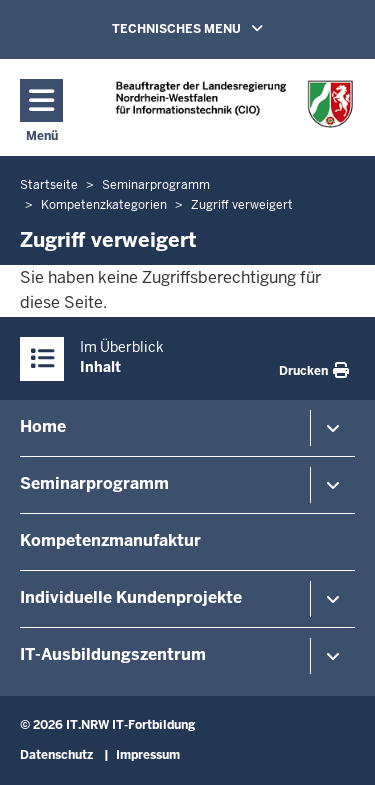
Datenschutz (56, 755)
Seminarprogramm (94, 483)
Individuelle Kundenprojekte (131, 597)
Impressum (148, 755)
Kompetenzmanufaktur (110, 540)
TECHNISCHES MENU (216, 28)
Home (43, 426)
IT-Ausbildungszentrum (113, 654)
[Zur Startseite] (234, 103)
